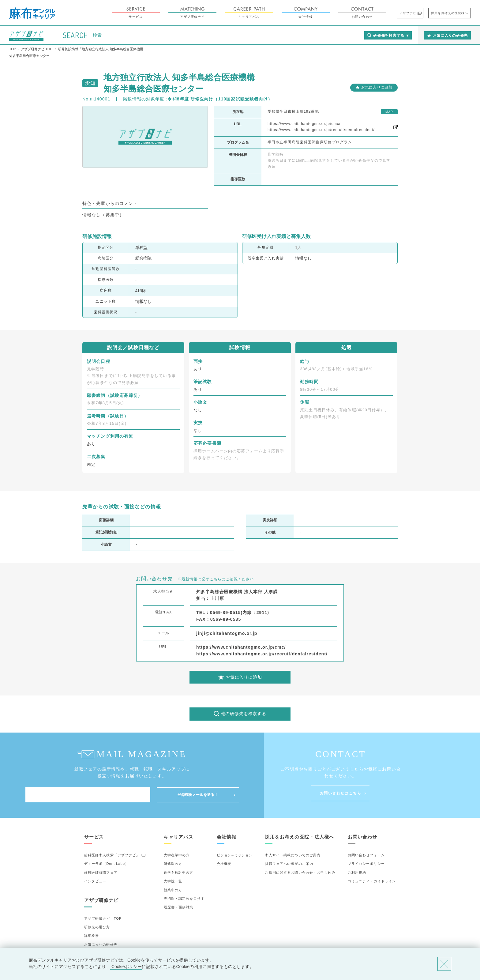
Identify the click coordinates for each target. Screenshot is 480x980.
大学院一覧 (173, 881)
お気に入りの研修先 (101, 944)
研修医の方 (173, 864)
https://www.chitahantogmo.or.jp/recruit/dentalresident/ (321, 130)
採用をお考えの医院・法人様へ (299, 837)
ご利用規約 (357, 873)
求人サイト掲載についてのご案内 (293, 855)
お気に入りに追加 (377, 87)
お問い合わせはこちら (341, 793)
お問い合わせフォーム (366, 855)
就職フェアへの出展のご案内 (289, 864)
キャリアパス (249, 13)
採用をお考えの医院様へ (450, 13)
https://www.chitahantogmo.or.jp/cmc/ (304, 124)
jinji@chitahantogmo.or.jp (227, 633)
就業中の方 (173, 890)
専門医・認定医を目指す (184, 899)
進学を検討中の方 (179, 873)
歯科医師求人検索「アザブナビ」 (112, 855)
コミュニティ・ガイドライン (372, 881)
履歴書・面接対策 (179, 907)
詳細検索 (92, 936)
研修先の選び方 (97, 927)
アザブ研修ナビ (192, 13)
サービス (136, 13)
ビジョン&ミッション (235, 855)
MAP (389, 112)
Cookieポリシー (126, 967)
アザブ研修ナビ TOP (103, 918)
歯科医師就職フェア (101, 873)
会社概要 (224, 864)
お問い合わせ (362, 13)
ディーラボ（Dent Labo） (107, 864)
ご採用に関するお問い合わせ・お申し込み (300, 873)
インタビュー (95, 881)
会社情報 (306, 13)
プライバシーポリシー (366, 864)
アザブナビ (408, 13)
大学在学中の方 (177, 855)
